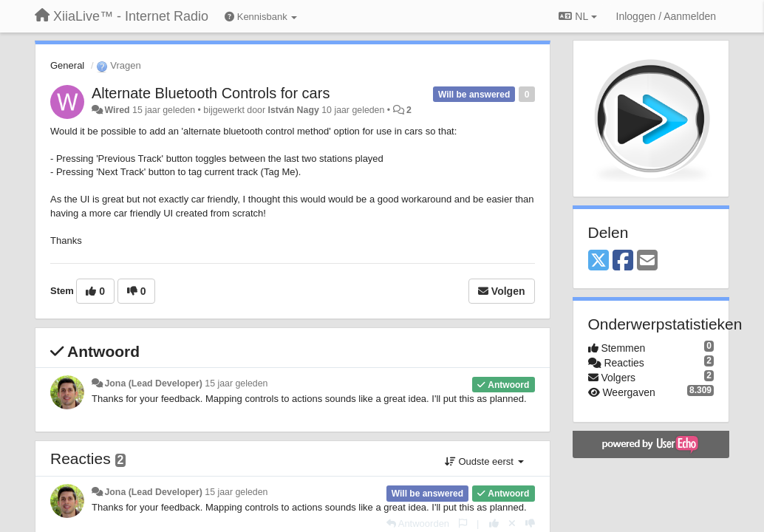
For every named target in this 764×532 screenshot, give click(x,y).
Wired (117, 110)
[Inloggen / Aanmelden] (666, 16)
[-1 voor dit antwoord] (530, 524)
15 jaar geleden (236, 383)
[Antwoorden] (418, 524)
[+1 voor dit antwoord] (494, 524)
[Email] (647, 261)
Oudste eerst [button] (484, 461)
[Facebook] (623, 261)
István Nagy (294, 110)
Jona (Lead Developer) (153, 383)
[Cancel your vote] (512, 524)
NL (577, 16)
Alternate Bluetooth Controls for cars (211, 93)
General (67, 65)
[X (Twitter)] (598, 261)
